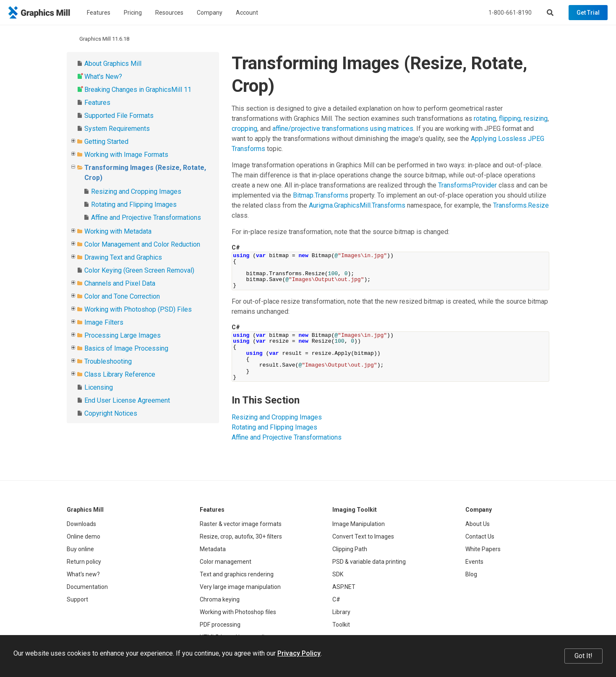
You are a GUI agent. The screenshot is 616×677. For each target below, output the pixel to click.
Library (341, 612)
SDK (338, 574)
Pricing (133, 13)
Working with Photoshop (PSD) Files (138, 309)
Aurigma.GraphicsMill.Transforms (357, 205)
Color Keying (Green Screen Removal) (139, 270)
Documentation (87, 587)
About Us (478, 524)
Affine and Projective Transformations (146, 217)
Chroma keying (220, 599)
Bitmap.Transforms (321, 195)
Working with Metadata (118, 231)
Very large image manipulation (240, 587)
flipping (510, 118)
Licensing (99, 387)
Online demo (84, 536)
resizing (536, 118)
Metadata (213, 549)
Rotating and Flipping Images (134, 204)
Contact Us (480, 536)
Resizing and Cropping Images (136, 191)
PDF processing (220, 625)
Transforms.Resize (521, 205)
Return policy (84, 562)
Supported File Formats (119, 116)
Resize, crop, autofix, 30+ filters (241, 536)
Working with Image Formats (126, 155)
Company (210, 13)
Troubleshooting (108, 361)
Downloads (81, 524)
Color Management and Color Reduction (142, 244)
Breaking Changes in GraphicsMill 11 (138, 90)
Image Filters (104, 322)
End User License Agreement (127, 400)
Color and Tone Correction (122, 296)
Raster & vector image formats (241, 524)
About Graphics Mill (113, 64)
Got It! (583, 656)
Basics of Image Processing (126, 348)
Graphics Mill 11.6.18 (104, 39)
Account (247, 13)
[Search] (550, 13)
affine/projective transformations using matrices (343, 129)
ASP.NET (344, 587)
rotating (485, 118)
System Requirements (117, 129)
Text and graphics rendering (237, 574)
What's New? (103, 77)
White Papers (483, 549)
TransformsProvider (467, 185)
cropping (244, 129)
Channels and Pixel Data (120, 283)
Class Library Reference (120, 374)
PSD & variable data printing (369, 562)
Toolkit (341, 625)
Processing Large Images (123, 335)
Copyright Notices (111, 413)
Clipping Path (350, 549)
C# (336, 599)
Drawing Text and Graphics (123, 257)
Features (99, 13)
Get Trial (588, 13)
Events (474, 562)
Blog (471, 574)
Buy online (80, 549)
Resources (169, 13)
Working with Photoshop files (238, 612)
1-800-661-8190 (510, 13)
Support (77, 599)
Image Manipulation (359, 524)
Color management (226, 562)
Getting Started (106, 142)
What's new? (83, 574)
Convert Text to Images (363, 536)
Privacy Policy (299, 653)
